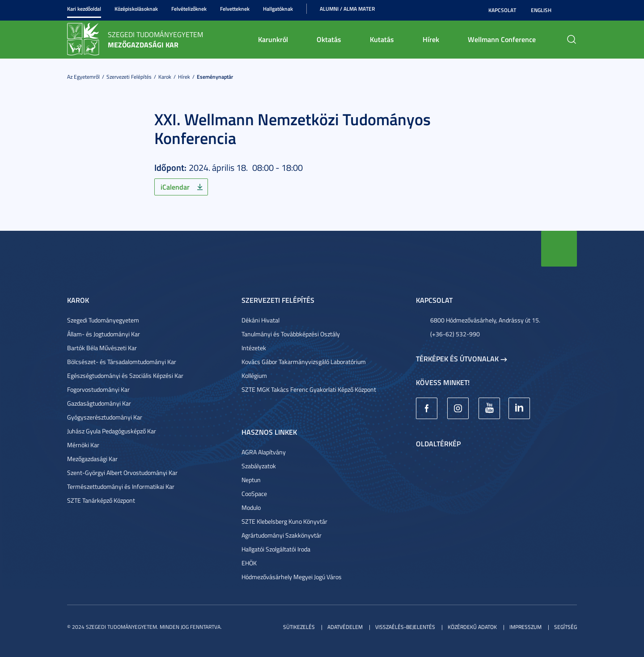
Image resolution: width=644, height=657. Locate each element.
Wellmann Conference (502, 39)
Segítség (566, 627)
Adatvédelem (345, 627)
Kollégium (254, 375)
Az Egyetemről (83, 77)
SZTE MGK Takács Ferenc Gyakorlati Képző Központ (309, 389)
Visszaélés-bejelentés (405, 627)
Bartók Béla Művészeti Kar (102, 348)
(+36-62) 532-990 (455, 334)
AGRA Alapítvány (264, 452)
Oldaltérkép (438, 443)
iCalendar (175, 187)
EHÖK (249, 563)
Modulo (251, 507)
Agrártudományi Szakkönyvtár (282, 535)
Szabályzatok (259, 466)
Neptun (251, 480)
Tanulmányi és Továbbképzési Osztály (291, 334)
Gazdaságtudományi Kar (99, 403)
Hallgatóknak (278, 9)
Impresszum (525, 627)
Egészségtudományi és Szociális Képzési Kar (125, 375)
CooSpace (254, 494)
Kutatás (382, 39)
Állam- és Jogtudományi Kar (104, 334)
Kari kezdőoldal (84, 9)
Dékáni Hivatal (261, 320)
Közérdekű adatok (472, 627)
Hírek (431, 39)
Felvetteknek (235, 9)
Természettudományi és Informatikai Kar (121, 486)
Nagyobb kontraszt (572, 10)
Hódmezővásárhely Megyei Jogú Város (292, 577)
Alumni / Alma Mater (347, 9)
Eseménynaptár (215, 77)
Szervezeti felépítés (129, 77)
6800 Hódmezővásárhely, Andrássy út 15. (485, 320)
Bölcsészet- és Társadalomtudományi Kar (122, 362)
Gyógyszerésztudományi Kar (105, 417)
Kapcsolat (502, 10)
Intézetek (254, 348)
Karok (165, 77)
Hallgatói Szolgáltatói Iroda (276, 549)
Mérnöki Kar (83, 445)
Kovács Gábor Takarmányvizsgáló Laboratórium (304, 362)
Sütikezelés (299, 627)
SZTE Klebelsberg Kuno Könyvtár (284, 521)
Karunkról (273, 39)
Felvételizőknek (189, 9)
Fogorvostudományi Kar (98, 389)
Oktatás (329, 39)
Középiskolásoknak (136, 9)
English (541, 10)
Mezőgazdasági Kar (92, 459)
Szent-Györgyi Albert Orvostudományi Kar (122, 473)
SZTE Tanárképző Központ (101, 500)
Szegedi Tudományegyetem (103, 320)
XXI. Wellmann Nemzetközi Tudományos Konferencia (292, 128)
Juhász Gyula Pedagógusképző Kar (112, 431)
